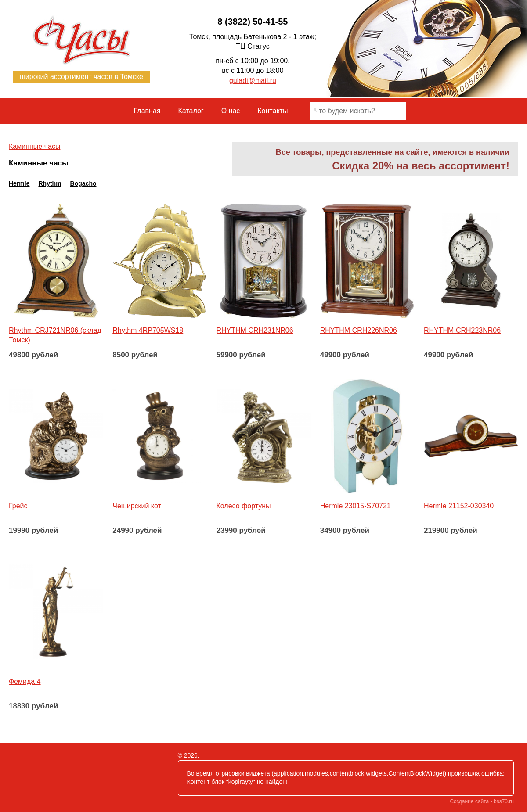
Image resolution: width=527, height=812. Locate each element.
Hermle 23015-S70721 (356, 506)
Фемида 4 (25, 681)
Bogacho (83, 183)
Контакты (273, 111)
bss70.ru (504, 801)
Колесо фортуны (244, 506)
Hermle (19, 183)
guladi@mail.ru (253, 81)
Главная (147, 111)
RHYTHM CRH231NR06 (255, 330)
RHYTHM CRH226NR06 (359, 330)
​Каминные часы (34, 146)
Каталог (191, 111)
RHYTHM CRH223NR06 (462, 330)
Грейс (18, 506)
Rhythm (50, 183)
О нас (231, 111)
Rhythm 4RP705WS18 (148, 330)
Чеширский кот (137, 506)
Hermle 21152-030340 (459, 506)
